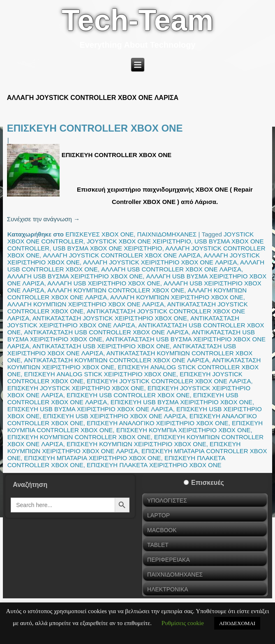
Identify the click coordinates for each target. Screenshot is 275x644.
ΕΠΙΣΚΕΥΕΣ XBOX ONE (99, 234)
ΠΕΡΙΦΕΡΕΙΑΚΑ (169, 560)
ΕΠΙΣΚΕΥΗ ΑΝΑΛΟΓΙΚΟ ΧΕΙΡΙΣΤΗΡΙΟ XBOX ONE (157, 423)
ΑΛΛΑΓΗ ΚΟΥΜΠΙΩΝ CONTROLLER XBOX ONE (116, 290)
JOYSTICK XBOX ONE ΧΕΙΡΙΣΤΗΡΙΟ (139, 241)
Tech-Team (137, 20)
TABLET (158, 545)
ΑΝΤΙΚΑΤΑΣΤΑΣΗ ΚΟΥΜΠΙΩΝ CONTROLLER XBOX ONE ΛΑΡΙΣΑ (117, 360)
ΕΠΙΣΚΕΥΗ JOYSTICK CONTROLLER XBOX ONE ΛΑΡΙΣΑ (169, 381)
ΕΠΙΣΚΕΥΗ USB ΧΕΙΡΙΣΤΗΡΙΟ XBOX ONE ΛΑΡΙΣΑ (114, 416)
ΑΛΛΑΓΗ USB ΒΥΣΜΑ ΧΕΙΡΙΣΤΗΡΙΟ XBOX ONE (75, 276)
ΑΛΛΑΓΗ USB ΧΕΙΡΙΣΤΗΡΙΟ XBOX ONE (104, 283)
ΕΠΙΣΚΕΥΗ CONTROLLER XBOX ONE (95, 128)
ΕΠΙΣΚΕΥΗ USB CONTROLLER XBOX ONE (128, 395)
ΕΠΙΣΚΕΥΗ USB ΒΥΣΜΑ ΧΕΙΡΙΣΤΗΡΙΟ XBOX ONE (181, 402)
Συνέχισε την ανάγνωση (43, 219)
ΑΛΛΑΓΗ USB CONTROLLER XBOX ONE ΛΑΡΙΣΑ (171, 269)
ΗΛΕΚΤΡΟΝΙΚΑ (168, 589)
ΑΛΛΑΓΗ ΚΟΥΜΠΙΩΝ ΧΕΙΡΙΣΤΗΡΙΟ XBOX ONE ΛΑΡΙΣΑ (86, 304)
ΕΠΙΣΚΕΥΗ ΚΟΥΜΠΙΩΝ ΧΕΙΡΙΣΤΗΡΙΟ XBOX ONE (136, 444)
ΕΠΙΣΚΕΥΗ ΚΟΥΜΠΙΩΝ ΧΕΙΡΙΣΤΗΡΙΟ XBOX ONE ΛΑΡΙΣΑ (124, 447)
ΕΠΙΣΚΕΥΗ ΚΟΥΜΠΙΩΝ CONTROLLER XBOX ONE (79, 437)
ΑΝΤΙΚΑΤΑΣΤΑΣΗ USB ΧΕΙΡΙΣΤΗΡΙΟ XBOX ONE (101, 346)
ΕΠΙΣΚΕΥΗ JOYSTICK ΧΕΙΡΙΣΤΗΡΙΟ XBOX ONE (76, 388)
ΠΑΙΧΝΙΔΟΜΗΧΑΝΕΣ (167, 234)
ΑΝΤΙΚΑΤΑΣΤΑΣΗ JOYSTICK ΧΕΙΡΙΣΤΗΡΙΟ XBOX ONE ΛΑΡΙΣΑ (123, 322)
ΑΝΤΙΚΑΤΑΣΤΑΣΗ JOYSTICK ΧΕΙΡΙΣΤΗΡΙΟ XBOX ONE (110, 318)
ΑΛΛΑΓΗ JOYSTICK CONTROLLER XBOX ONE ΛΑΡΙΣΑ (122, 255)
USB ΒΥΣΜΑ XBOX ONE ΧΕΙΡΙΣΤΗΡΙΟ (108, 248)
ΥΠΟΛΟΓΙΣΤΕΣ (167, 500)
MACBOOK (162, 530)
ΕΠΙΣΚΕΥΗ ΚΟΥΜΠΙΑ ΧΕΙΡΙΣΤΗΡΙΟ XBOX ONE (184, 430)
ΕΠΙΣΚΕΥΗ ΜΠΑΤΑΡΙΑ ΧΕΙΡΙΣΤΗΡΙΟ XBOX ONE (93, 458)
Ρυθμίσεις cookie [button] (183, 623)
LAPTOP (158, 515)
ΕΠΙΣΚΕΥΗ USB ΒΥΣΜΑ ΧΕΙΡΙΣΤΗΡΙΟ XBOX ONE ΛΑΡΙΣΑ (90, 409)
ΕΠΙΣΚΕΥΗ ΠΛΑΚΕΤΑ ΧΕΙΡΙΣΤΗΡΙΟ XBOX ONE (154, 465)
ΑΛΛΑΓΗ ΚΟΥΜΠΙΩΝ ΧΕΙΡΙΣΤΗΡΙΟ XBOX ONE (177, 297)
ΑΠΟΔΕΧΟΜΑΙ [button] (237, 623)
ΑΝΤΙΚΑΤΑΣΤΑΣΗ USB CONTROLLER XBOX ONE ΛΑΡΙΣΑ (106, 332)
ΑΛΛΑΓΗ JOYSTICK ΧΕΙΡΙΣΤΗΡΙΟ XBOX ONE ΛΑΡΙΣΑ (160, 262)
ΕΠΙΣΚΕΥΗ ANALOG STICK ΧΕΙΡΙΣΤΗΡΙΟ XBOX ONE (100, 374)
